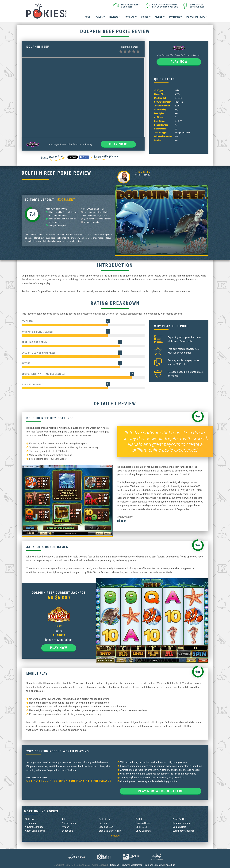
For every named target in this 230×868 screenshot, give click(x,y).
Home (88, 17)
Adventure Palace (34, 827)
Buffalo (139, 819)
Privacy (125, 865)
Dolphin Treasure (182, 823)
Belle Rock (104, 819)
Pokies (100, 17)
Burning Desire (143, 823)
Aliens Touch (69, 823)
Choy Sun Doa (143, 831)
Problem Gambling (154, 865)
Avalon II (66, 827)
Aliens (65, 819)
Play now (179, 62)
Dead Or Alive (180, 819)
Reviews (115, 17)
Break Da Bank (106, 827)
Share (84, 157)
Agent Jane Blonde (35, 831)
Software (176, 17)
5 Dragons (30, 823)
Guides (146, 17)
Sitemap (115, 865)
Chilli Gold (141, 827)
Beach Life (67, 831)
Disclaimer (136, 865)
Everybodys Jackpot (183, 831)
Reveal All (115, 836)
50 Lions (29, 819)
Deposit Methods (197, 17)
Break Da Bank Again (110, 831)
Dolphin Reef (179, 827)
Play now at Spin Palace (161, 791)
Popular (131, 17)
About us (170, 865)
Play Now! (118, 144)
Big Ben (103, 823)
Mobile (160, 17)
